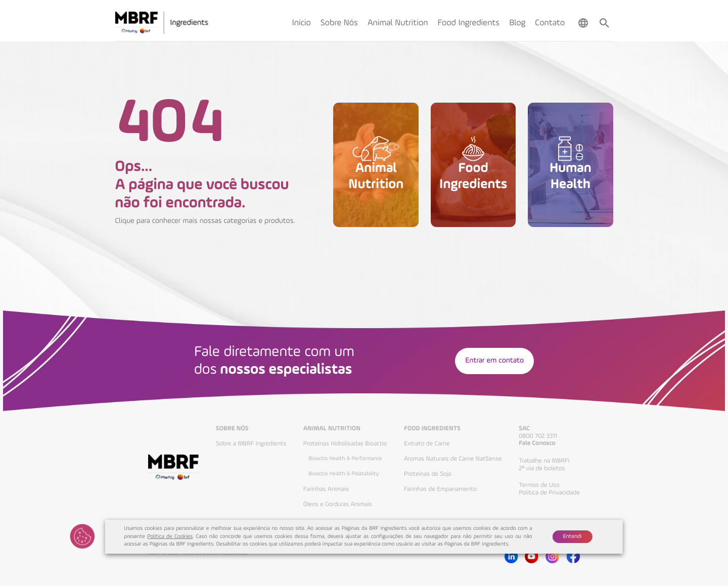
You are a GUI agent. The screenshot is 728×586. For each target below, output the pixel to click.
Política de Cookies (170, 537)
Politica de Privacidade (549, 493)
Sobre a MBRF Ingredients (251, 444)
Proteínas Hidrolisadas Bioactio (345, 444)
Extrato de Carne (427, 444)
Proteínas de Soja (428, 474)
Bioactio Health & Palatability (344, 474)
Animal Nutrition (332, 429)
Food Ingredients (432, 429)
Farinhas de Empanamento (440, 489)
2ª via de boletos (542, 468)
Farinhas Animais (326, 489)
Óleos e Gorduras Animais (338, 504)
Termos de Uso (539, 485)
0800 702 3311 (538, 436)
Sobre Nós (232, 429)
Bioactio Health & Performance (345, 459)
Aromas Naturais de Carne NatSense (453, 459)
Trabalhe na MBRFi (544, 461)
